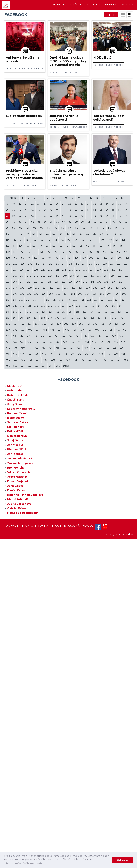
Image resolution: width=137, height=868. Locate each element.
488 (53, 689)
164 (87, 575)
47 (64, 539)
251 (79, 605)
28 (70, 533)
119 (27, 563)
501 (22, 695)
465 (8, 683)
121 (41, 563)
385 (44, 653)
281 (44, 617)
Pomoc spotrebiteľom (102, 5)
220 (105, 593)
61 (26, 545)
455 (58, 677)
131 (108, 563)
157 (40, 575)
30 (82, 533)
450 (23, 677)
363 (8, 647)
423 (71, 665)
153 (14, 575)
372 (71, 647)
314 (34, 629)
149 (110, 569)
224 (8, 599)
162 (74, 575)
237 (99, 599)
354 (71, 641)
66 (57, 545)
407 (82, 659)
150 (117, 569)
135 (14, 569)
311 (15, 629)
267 (64, 611)
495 (104, 689)
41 (26, 539)
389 (74, 653)
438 (58, 671)
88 (70, 551)
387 (59, 653)
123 (54, 563)
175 (42, 581)
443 (94, 671)
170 (8, 581)
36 (120, 533)
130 (101, 563)
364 (15, 647)
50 (82, 539)
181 (84, 581)
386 (51, 653)
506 (58, 695)
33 (101, 533)
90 (82, 551)
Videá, (75, 199)
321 (82, 629)
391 (88, 653)
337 (71, 635)
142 (62, 569)
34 (107, 533)
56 (119, 539)
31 (88, 533)
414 (8, 665)
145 (82, 569)
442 (87, 671)
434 (29, 671)
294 (15, 623)
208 (23, 593)
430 (121, 665)
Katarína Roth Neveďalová (25, 824)
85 (51, 551)
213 (57, 593)
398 (15, 659)
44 (45, 539)
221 (112, 593)
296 (29, 623)
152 (8, 575)
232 (64, 599)
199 (84, 587)
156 (34, 575)
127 (81, 563)
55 (113, 539)
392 (95, 653)
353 (64, 641)
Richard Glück (17, 778)
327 (124, 629)
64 (45, 545)
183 (97, 581)
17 (122, 527)
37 (126, 533)
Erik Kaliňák (16, 760)
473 (65, 683)
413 (125, 659)
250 (72, 605)
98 (7, 557)
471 (51, 683)
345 (8, 641)
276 (8, 617)
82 (33, 551)
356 (84, 641)
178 (62, 581)
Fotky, (75, 37)
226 (22, 599)
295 (22, 623)
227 (29, 599)
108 (76, 557)
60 (20, 545)
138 (35, 569)
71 (88, 545)
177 (55, 581)
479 (108, 683)
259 (8, 611)
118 (21, 563)
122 (47, 563)
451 (30, 677)
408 (89, 659)
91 (89, 551)
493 (90, 689)
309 (124, 623)
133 (121, 563)
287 (88, 617)
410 (104, 659)
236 (92, 599)
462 (107, 677)
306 (102, 623)
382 (22, 653)
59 (14, 545)
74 (107, 545)
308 (117, 623)
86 (57, 551)
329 (15, 635)
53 (101, 539)
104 (48, 557)
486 (38, 689)
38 (7, 539)
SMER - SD (15, 715)
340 (93, 635)
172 (21, 581)
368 (43, 647)
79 (14, 551)
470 (44, 683)
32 (95, 533)
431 (8, 671)
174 (35, 581)
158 (47, 575)
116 (7, 563)
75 (113, 545)
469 (37, 683)
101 (27, 557)
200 (91, 587)
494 (97, 689)
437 (50, 671)
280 (37, 617)
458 (79, 677)
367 (36, 647)
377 (107, 647)
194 (49, 587)
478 (101, 683)
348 (29, 641)
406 (74, 659)
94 (107, 551)
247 (50, 605)
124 (60, 563)
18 (7, 533)
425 (85, 665)
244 (29, 605)
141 (55, 569)
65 (51, 545)
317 (54, 629)
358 (98, 641)
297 (36, 623)
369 (50, 647)
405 (67, 659)
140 (48, 569)
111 (97, 557)
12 (91, 527)
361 (119, 641)
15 (110, 527)
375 (93, 647)
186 (118, 581)
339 (85, 635)
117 (14, 563)
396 (124, 653)
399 (23, 659)
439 (65, 671)
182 (90, 581)
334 (50, 635)
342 (107, 635)
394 (109, 653)
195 (56, 587)
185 (111, 581)
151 (123, 569)
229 (43, 599)
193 (43, 587)
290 (110, 617)
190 (22, 587)
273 (106, 611)
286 (80, 617)
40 (20, 539)
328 (8, 635)
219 (98, 593)
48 (70, 539)
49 (76, 539)
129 (94, 563)
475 (79, 683)
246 (43, 605)
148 (103, 569)
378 (114, 647)
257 (120, 605)
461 (100, 677)
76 (119, 545)
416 (21, 665)
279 (30, 617)
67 (64, 545)
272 (99, 611)
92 (95, 551)
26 (57, 533)
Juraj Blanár (16, 733)
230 (50, 599)
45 (51, 539)
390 (81, 653)
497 (119, 689)
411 (111, 659)
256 (113, 605)
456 (64, 677)
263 (36, 611)
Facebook (84, 37)
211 (44, 593)
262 (29, 611)
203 (113, 587)
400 (30, 659)
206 (8, 593)
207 (15, 593)
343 (114, 635)
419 (42, 665)
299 (51, 623)
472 (58, 683)
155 (27, 575)
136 (21, 569)
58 (7, 545)
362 (126, 641)
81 (26, 551)
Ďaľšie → (68, 695)
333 (43, 635)
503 (37, 695)
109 (83, 557)
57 (126, 539)
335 (57, 635)
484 (23, 689)
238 (106, 599)
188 (8, 587)
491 (75, 689)
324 (103, 629)
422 (64, 665)
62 (32, 545)
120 (34, 563)
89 (76, 551)
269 (78, 611)
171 (15, 581)
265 (50, 611)
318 (61, 629)
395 (117, 653)
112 (103, 557)
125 (67, 563)
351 (50, 641)
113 (109, 557)
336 (64, 635)
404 (60, 659)
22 (32, 533)
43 (39, 539)
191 (29, 587)
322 (89, 629)
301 (66, 623)
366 (29, 647)
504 (44, 695)
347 (22, 641)
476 (86, 683)
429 (114, 665)
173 (28, 581)
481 (123, 683)
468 (29, 683)
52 (95, 539)
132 (114, 563)
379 (121, 647)
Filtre (111, 15)
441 (80, 671)
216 (77, 593)
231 (57, 599)
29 (76, 533)
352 (57, 641)
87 (64, 551)
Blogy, (68, 37)
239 (113, 599)
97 (126, 551)
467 (22, 683)
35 (113, 533)
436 (43, 671)
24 (45, 533)
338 (78, 635)
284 (66, 617)
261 (22, 611)
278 (22, 617)
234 (78, 599)
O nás (76, 5)
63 (39, 545)
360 (113, 641)
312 (21, 629)
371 (64, 647)
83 (39, 551)
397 (8, 659)
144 (76, 569)
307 (109, 623)
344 (121, 635)
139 (42, 569)
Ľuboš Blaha (16, 728)
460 (93, 677)
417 (28, 665)
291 (117, 617)
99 (14, 557)
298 (44, 623)
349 (36, 641)
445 (109, 671)
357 (91, 641)
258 (127, 605)
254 (99, 605)
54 (107, 539)
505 (51, 695)
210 (37, 593)
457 (72, 677)
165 (94, 575)
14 (103, 527)
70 (82, 545)
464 (121, 677)
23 (39, 533)
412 (118, 659)
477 (93, 683)
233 (71, 599)
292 (124, 617)
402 (45, 659)
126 (74, 563)
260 (15, 611)
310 (8, 629)
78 (7, 551)
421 (57, 665)
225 (15, 599)
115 (122, 557)
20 (20, 533)
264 (43, 611)
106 (62, 557)
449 (16, 677)
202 (105, 587)
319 (68, 629)
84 (45, 551)
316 (48, 629)
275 (120, 611)
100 (20, 557)
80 (20, 551)
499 (8, 695)
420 (49, 665)
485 (30, 689)
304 (87, 623)
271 (92, 611)
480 (116, 683)
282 (51, 617)
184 (104, 581)
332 (36, 635)
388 (66, 653)
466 (15, 683)
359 (105, 641)
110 (90, 557)
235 (85, 599)
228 (36, 599)
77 (126, 545)
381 (15, 653)
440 (72, 671)
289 (103, 617)
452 (37, 677)
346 (15, 641)
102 (34, 557)
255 (106, 605)
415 (15, 665)
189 (15, 587)
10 (79, 527)
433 (22, 671)
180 (76, 581)
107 (69, 557)
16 (116, 527)
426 (92, 665)
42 (32, 539)
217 (84, 593)
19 (14, 533)
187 (125, 581)
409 (97, 659)
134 (8, 569)
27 (64, 533)
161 (67, 575)
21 (26, 533)
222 (119, 593)
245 (36, 605)
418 (35, 665)
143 (69, 569)
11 (85, 527)
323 (96, 629)
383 (30, 653)
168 (114, 575)
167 (107, 575)
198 (77, 587)
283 (59, 617)
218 (91, 593)
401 (37, 659)
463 (114, 677)
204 (120, 587)
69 (76, 545)
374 (86, 647)
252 (85, 605)
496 (111, 689)
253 (92, 605)
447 (123, 671)
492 (82, 689)
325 (110, 629)
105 (55, 557)
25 (51, 533)
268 (71, 611)
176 (48, 581)
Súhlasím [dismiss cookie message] (122, 860)
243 (22, 605)
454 (51, 677)
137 (28, 569)
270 (85, 611)
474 (72, 683)
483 (15, 689)
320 (75, 629)
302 (73, 623)
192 (36, 587)
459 (86, 677)
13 (97, 527)
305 (95, 623)
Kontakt (128, 5)
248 (58, 605)
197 (70, 587)
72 (95, 545)
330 (22, 635)
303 (80, 623)
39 (14, 539)
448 (8, 677)
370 (57, 647)
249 (65, 605)
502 (30, 695)
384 (37, 653)
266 (57, 611)
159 (54, 575)
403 (52, 659)
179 (69, 581)
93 (101, 551)
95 (114, 551)
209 (30, 593)
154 (21, 575)
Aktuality (59, 5)
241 (8, 605)
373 (78, 647)
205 (127, 587)
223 (126, 593)
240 (121, 599)
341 (100, 635)
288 (95, 617)
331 (29, 635)
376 (100, 647)
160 (61, 575)
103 (41, 557)
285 (73, 617)
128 (87, 563)
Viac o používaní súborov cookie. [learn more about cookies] (24, 863)
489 (60, 689)
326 (117, 629)
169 (121, 575)
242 (15, 605)
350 (44, 641)
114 (116, 557)
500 (15, 695)
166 (100, 575)
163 (80, 575)
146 (89, 569)
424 (78, 665)
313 (28, 629)
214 (64, 593)
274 (113, 611)
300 (58, 623)
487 (45, 689)
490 (68, 689)
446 (116, 671)
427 (99, 665)
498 (126, 689)
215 (71, 593)
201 (98, 587)
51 (88, 539)
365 (22, 647)
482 (8, 689)
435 (36, 671)
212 (51, 593)
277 (15, 617)
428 (106, 665)
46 (57, 539)
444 (101, 671)
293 (8, 623)
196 (63, 587)
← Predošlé (12, 527)
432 (15, 671)
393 (102, 653)
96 (120, 551)
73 (101, 545)
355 (78, 641)
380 (8, 653)
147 (96, 569)
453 (44, 677)
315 (41, 629)
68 (70, 545)
